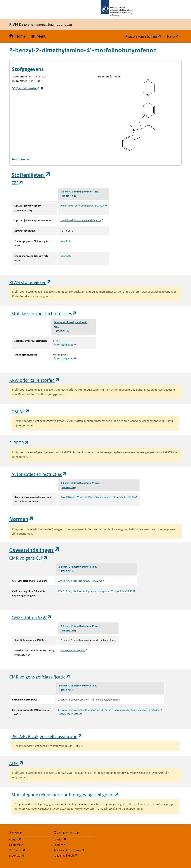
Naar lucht (66, 241)
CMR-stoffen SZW (32, 617)
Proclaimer (29, 850)
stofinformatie (26, 88)
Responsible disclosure (73, 850)
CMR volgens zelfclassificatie (40, 677)
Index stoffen (17, 856)
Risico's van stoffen (145, 36)
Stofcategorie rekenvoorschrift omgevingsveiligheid (65, 795)
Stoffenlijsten (31, 175)
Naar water (66, 256)
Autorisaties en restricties (39, 474)
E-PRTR (19, 443)
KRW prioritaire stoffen (34, 380)
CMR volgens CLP (29, 558)
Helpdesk (29, 845)
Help (174, 36)
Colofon (73, 839)
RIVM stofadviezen (30, 282)
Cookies (73, 845)
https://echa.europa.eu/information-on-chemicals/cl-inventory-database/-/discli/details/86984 (110, 710)
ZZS (17, 183)
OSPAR (21, 411)
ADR (16, 763)
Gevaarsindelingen (34, 550)
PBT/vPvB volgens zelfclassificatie (47, 736)
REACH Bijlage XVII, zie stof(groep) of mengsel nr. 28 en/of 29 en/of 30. (99, 497)
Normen (22, 519)
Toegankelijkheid (73, 855)
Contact (29, 839)
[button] (39, 36)
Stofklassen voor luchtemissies (44, 313)
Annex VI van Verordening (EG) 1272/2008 (84, 206)
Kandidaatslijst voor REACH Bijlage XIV (82, 220)
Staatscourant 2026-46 (74, 650)
